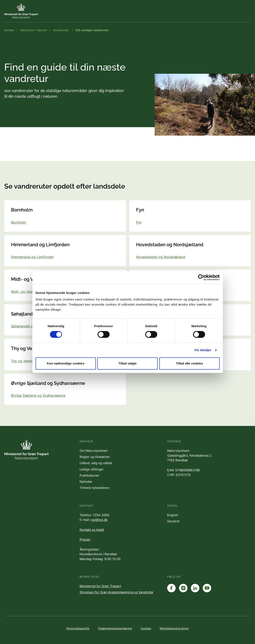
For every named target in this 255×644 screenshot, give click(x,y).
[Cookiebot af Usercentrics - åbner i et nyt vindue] (201, 277)
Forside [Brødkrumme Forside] (9, 30)
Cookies (146, 628)
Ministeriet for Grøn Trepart (100, 586)
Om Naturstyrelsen (94, 451)
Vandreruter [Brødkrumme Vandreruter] (61, 30)
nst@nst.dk (99, 520)
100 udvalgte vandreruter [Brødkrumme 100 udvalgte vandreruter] (92, 30)
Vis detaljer (203, 350)
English (173, 515)
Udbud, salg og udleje (96, 463)
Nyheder (86, 482)
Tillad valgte (127, 363)
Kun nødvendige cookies (66, 363)
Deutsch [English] (173, 521)
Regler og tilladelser (95, 457)
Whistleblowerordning (174, 628)
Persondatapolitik (78, 628)
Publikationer (90, 475)
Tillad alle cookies (189, 363)
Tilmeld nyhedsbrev (94, 488)
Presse (85, 539)
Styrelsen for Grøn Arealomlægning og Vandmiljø (116, 592)
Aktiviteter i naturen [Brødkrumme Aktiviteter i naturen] (34, 30)
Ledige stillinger (92, 469)
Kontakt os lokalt (92, 530)
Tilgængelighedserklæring (115, 628)
